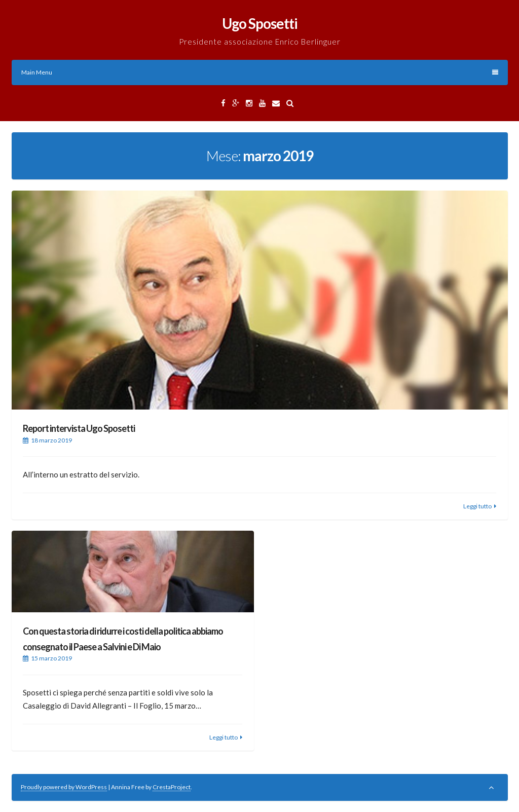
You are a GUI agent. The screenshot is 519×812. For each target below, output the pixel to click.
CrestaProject (172, 787)
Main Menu (260, 72)
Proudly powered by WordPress (64, 787)
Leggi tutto (477, 506)
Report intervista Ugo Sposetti (79, 428)
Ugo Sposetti (260, 23)
